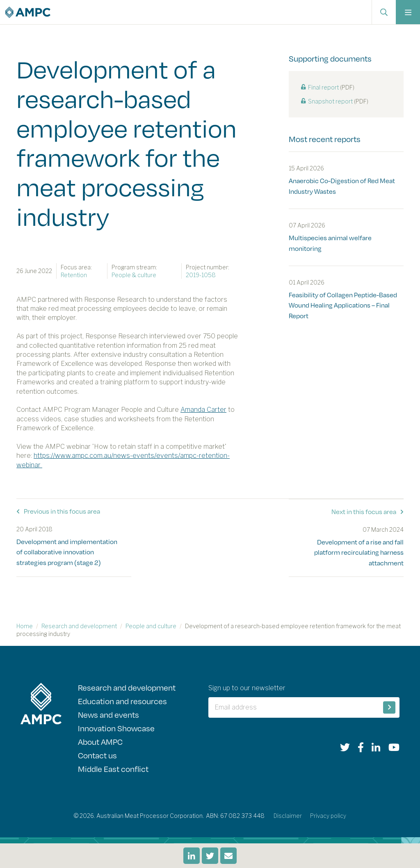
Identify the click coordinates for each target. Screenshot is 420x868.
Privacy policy (328, 818)
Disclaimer (288, 818)
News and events (109, 715)
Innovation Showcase (116, 729)
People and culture (151, 626)
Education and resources (122, 701)
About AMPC (100, 743)
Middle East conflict (113, 771)
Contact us (97, 757)
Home (25, 626)
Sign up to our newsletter (247, 688)
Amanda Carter (203, 410)
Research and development (79, 626)
